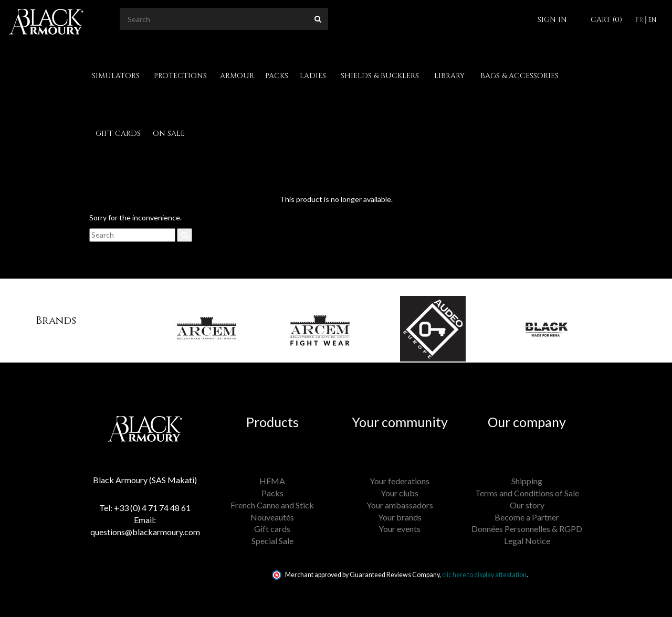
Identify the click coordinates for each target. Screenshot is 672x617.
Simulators (116, 76)
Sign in (552, 20)
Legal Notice (527, 541)
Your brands (400, 517)
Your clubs (400, 493)
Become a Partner (527, 517)
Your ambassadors (400, 505)
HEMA (272, 481)
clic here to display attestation (484, 575)
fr (639, 20)
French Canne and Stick (272, 505)
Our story (527, 505)
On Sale (169, 134)
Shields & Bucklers (380, 76)
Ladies (313, 76)
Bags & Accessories (519, 76)
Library (449, 76)
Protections (180, 76)
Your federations (400, 481)
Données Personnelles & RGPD (527, 529)
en (652, 20)
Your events (400, 529)
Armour (237, 76)
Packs (277, 76)
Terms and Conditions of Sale (527, 493)
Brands (56, 320)
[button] (151, 321)
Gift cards (118, 134)
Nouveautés (272, 517)
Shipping (527, 481)
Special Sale (272, 541)
